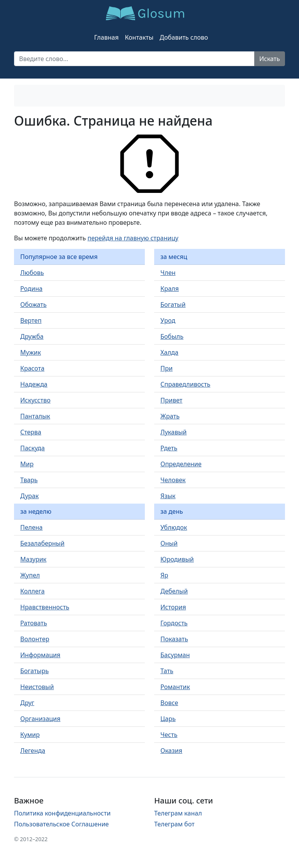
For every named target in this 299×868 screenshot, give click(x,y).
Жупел (30, 575)
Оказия (171, 751)
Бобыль (172, 336)
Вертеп (31, 320)
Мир (27, 464)
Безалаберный (42, 543)
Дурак (29, 496)
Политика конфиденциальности (62, 813)
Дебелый (174, 591)
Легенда (33, 751)
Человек (173, 480)
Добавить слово (184, 37)
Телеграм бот (174, 824)
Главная (106, 37)
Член (168, 273)
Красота (32, 368)
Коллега (33, 591)
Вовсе (169, 703)
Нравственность (45, 607)
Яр (164, 575)
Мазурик (33, 559)
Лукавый (174, 432)
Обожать (33, 304)
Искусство (35, 400)
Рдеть (169, 448)
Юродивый (177, 559)
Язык (168, 496)
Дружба (32, 336)
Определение (181, 464)
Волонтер (35, 639)
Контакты (139, 37)
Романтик (175, 687)
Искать (270, 59)
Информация (40, 655)
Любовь (32, 273)
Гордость (174, 623)
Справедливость (185, 384)
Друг (27, 703)
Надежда (34, 384)
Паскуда (33, 448)
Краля (170, 289)
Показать (174, 639)
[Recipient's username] (134, 59)
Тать (167, 671)
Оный (169, 543)
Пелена (31, 527)
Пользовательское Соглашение (61, 824)
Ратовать (34, 623)
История (173, 607)
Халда (169, 352)
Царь (168, 719)
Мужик (31, 352)
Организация (40, 719)
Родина (31, 289)
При (166, 368)
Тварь (29, 480)
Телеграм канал (178, 813)
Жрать (170, 416)
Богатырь (34, 671)
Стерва (31, 432)
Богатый (173, 304)
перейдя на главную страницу (133, 238)
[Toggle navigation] (30, 96)
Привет (171, 400)
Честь (169, 735)
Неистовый (37, 687)
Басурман (175, 655)
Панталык (35, 416)
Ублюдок (174, 527)
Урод (168, 320)
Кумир (30, 735)
